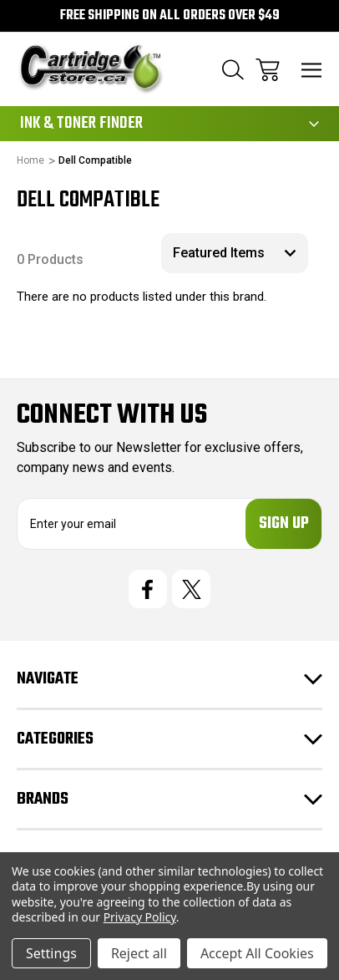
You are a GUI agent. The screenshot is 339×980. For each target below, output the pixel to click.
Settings (51, 953)
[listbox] (235, 253)
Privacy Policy (140, 917)
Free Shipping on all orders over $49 (170, 16)
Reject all (139, 953)
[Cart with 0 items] (268, 70)
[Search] (233, 70)
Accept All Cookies (257, 953)
